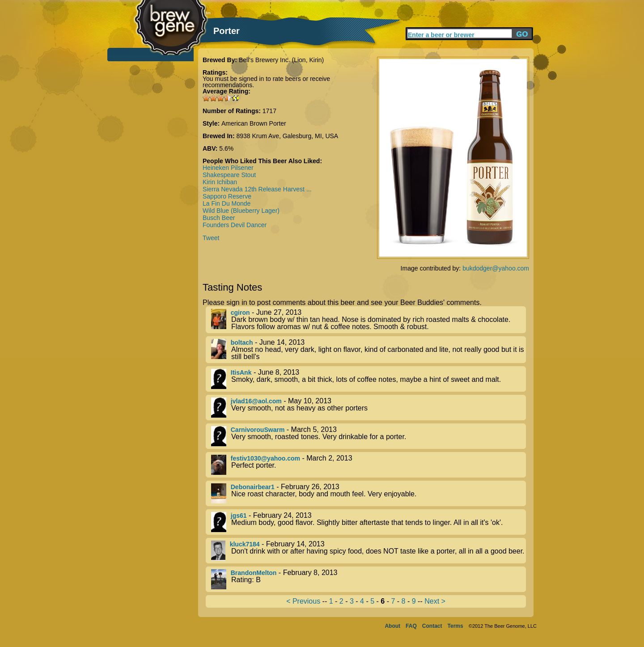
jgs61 (239, 516)
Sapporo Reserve (227, 196)
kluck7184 (245, 544)
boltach (242, 343)
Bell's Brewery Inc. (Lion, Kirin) (281, 60)
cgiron (240, 313)
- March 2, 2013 (369, 465)
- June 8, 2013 (369, 379)
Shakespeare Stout (229, 175)
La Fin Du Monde (227, 203)
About (392, 626)
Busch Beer (219, 218)
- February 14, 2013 (369, 551)
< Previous (303, 601)
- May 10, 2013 (369, 408)
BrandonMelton (254, 573)
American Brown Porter (254, 123)
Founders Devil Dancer (235, 225)
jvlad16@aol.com (256, 401)
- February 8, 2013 (369, 579)
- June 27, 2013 (369, 320)
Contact (432, 626)
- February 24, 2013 (369, 522)
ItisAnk (241, 372)
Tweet (211, 238)
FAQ (411, 626)
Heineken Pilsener (228, 168)
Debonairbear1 (253, 487)
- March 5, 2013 (369, 436)
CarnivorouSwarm (258, 430)
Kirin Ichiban (220, 182)
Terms (455, 626)
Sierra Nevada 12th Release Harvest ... (257, 189)
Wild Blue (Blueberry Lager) (241, 211)
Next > (435, 601)
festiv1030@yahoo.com (265, 458)
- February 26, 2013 (369, 493)
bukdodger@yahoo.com (496, 268)
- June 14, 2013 (369, 350)
